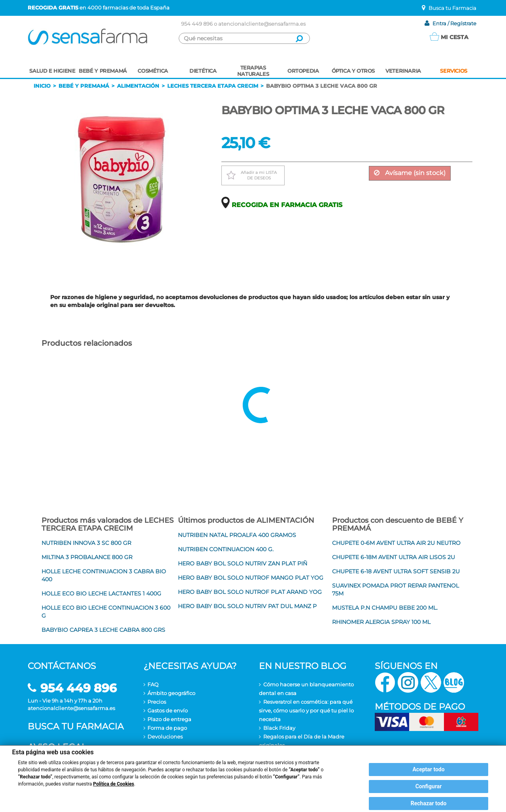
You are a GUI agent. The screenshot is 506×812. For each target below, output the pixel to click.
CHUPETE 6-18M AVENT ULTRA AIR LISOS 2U (394, 557)
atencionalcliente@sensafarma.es (262, 24)
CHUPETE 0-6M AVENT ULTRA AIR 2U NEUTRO (396, 543)
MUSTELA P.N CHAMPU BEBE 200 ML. (385, 608)
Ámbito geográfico (171, 693)
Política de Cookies (114, 784)
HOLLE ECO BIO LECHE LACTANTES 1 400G (101, 593)
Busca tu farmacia (76, 726)
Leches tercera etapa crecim (213, 86)
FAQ (153, 684)
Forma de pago (167, 728)
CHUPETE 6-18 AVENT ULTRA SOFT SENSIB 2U (396, 571)
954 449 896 (197, 24)
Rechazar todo (429, 803)
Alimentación (138, 86)
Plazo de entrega (169, 719)
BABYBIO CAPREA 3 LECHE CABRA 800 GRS (103, 630)
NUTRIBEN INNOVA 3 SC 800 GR (86, 543)
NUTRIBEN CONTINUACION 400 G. (226, 549)
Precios (157, 702)
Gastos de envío (168, 710)
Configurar (429, 786)
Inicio (42, 86)
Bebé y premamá (84, 86)
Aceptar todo (428, 769)
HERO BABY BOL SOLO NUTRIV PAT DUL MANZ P (247, 606)
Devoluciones (165, 737)
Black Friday (279, 728)
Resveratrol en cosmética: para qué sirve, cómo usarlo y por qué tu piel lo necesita (306, 710)
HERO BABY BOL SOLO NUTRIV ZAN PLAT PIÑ (243, 563)
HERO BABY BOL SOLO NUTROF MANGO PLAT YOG (251, 578)
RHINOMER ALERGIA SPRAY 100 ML (381, 622)
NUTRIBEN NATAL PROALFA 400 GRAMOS (237, 535)
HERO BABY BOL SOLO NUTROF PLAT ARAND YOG (250, 592)
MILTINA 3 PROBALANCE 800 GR (87, 557)
